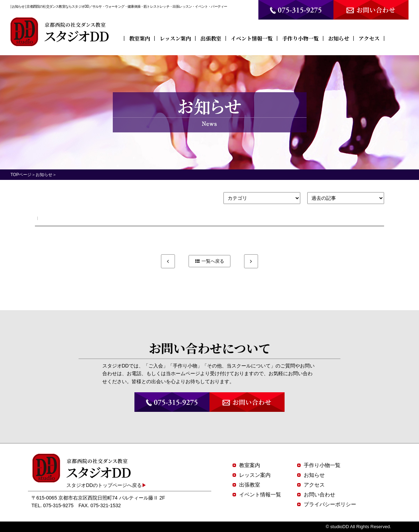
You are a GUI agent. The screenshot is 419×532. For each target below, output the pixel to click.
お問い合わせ (319, 494)
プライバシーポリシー (330, 504)
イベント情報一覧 (252, 38)
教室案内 (140, 38)
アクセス (369, 38)
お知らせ (339, 38)
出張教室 (211, 38)
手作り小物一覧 (300, 38)
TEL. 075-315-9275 (53, 505)
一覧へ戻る (213, 261)
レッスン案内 (175, 38)
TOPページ (21, 175)
